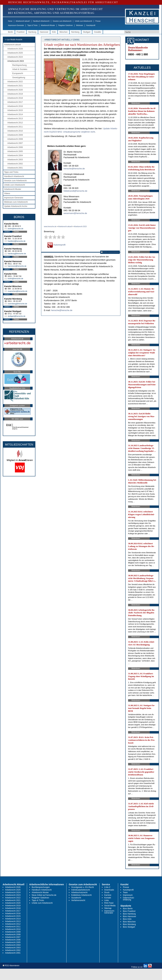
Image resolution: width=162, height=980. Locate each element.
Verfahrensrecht (78, 900)
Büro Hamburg (129, 914)
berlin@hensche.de (15, 229)
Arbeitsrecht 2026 (15, 49)
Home (10, 21)
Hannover (44, 32)
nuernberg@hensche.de (17, 304)
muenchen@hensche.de (17, 291)
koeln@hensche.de (15, 278)
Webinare (80, 25)
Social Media (110, 906)
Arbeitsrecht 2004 (15, 156)
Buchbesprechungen (41, 887)
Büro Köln (127, 919)
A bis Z (107, 887)
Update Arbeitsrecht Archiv (16, 206)
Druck (107, 892)
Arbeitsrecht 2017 (15, 102)
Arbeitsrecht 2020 (15, 90)
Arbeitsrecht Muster (48, 25)
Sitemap (108, 908)
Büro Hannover (129, 916)
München (63, 32)
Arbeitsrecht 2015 (15, 110)
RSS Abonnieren (110, 252)
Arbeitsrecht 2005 (15, 151)
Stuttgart (87, 32)
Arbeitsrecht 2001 (15, 168)
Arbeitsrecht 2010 (15, 131)
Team (125, 892)
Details (16, 232)
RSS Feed (109, 903)
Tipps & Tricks (32, 25)
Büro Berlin (128, 909)
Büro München (129, 922)
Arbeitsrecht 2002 (15, 164)
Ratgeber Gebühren (66, 25)
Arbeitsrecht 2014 (15, 114)
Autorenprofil (56, 245)
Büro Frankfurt (129, 911)
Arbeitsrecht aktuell (23, 21)
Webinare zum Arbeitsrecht (16, 202)
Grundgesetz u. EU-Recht (82, 887)
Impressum (128, 895)
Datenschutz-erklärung (129, 899)
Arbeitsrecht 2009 (15, 135)
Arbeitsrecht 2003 (15, 160)
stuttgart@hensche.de (17, 316)
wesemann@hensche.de (75, 213)
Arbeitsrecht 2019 (15, 94)
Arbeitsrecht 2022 (15, 82)
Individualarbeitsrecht (81, 890)
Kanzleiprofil (91, 25)
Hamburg (32, 32)
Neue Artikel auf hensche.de (44, 895)
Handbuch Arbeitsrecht (41, 21)
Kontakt (108, 898)
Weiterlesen (136, 103)
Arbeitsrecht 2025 (15, 53)
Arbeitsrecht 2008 (15, 139)
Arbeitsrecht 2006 (15, 147)
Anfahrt (7, 232)
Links (107, 900)
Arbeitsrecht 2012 (15, 123)
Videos (7, 193)
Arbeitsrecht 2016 (15, 106)
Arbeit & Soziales (20, 69)
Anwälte (98, 32)
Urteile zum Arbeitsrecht (83, 21)
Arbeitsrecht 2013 (15, 119)
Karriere (108, 895)
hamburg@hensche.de (17, 254)
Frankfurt (21, 32)
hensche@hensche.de (74, 169)
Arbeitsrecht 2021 (15, 86)
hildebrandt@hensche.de (75, 191)
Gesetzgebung (19, 78)
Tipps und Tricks (11, 172)
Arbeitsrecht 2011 (15, 127)
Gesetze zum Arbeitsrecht (62, 21)
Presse (98, 21)
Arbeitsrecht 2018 (15, 98)
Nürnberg (75, 32)
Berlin (11, 32)
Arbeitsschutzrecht (79, 892)
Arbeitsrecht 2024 (15, 57)
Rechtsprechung (19, 65)
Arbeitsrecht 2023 (16, 61)
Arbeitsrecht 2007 (15, 143)
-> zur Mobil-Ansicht (13, 40)
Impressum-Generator (16, 25)
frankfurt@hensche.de (17, 241)
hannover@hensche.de (17, 266)
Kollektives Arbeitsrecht (81, 895)
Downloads (109, 890)
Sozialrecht (76, 898)
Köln (54, 32)
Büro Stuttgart (129, 927)
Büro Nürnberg (129, 924)
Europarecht (18, 73)
